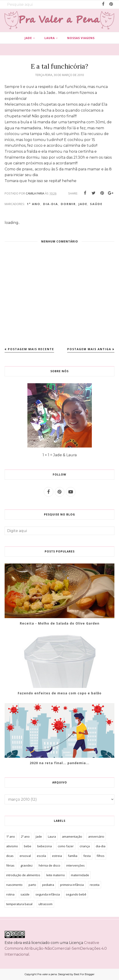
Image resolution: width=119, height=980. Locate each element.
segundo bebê (76, 894)
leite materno (56, 875)
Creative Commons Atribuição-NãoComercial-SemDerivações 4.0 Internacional (56, 949)
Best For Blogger (84, 974)
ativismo (12, 846)
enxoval (25, 856)
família (73, 856)
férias (10, 865)
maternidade (80, 875)
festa (87, 856)
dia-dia (51, 204)
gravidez (27, 865)
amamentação (72, 836)
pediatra (48, 885)
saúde (96, 204)
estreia (57, 856)
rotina (10, 894)
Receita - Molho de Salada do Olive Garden (60, 623)
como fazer (66, 846)
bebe (28, 846)
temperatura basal (19, 904)
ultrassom (45, 904)
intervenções (75, 865)
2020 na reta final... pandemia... (59, 763)
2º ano (25, 836)
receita (95, 885)
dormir (68, 204)
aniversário (96, 836)
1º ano (34, 204)
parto (32, 885)
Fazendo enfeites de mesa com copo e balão (60, 693)
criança (85, 846)
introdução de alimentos (23, 875)
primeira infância (72, 885)
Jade (83, 204)
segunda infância (48, 894)
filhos (101, 856)
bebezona (45, 846)
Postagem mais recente (31, 349)
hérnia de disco (49, 865)
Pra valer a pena (47, 974)
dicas (10, 856)
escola (41, 856)
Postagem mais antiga (89, 349)
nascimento (14, 885)
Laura (52, 836)
